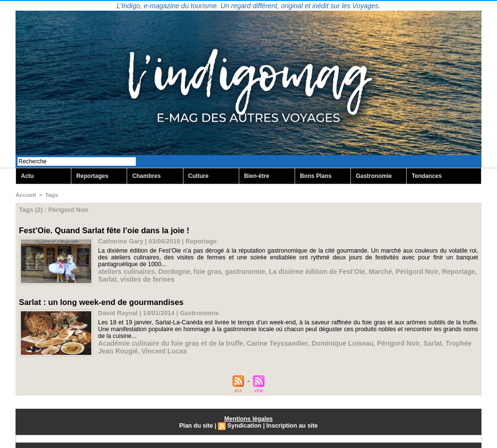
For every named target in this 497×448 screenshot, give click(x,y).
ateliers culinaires (125, 270)
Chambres (146, 176)
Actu (27, 176)
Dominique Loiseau (328, 342)
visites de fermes (124, 278)
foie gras (201, 270)
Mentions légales (249, 417)
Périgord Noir (399, 270)
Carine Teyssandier (266, 342)
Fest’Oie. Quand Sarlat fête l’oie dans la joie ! (102, 230)
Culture (199, 176)
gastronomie (237, 270)
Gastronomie (374, 176)
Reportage (438, 270)
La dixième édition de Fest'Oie (305, 270)
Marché (364, 270)
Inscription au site (291, 424)
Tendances (427, 176)
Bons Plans (316, 176)
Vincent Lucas (144, 349)
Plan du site (197, 424)
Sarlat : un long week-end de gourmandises (99, 301)
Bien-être (257, 176)
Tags (50, 195)
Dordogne (170, 270)
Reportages (92, 176)
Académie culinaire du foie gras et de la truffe (166, 342)
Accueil (25, 195)
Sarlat (466, 270)
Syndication (245, 424)
